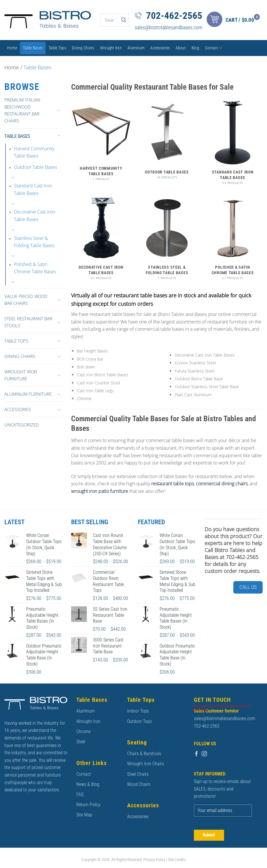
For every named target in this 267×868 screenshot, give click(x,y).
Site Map (84, 815)
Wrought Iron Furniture (21, 375)
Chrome (83, 732)
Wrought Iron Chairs (146, 764)
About (181, 48)
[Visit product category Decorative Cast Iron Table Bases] (101, 241)
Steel (81, 742)
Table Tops (57, 48)
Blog (195, 48)
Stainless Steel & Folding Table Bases (34, 242)
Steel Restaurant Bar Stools (28, 322)
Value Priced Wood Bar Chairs (26, 300)
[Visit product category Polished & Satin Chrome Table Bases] (233, 241)
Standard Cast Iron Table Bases (33, 189)
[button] (235, 20)
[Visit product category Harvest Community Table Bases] (101, 144)
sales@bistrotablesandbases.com (169, 27)
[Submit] (124, 20)
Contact (213, 48)
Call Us (248, 587)
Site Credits (177, 860)
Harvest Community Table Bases (34, 152)
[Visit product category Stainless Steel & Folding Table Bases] (167, 241)
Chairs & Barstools (144, 754)
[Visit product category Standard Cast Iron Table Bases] (233, 146)
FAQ (80, 794)
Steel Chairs (138, 774)
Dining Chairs (83, 48)
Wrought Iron (111, 48)
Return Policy (88, 805)
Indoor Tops (138, 711)
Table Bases (33, 48)
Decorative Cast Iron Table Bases (35, 216)
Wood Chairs (139, 784)
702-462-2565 (174, 16)
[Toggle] (59, 110)
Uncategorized (22, 425)
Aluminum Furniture (28, 394)
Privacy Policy (154, 860)
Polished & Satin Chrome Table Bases (35, 268)
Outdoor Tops (139, 721)
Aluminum (136, 48)
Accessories (160, 48)
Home (12, 48)
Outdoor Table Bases (35, 167)
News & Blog (88, 784)
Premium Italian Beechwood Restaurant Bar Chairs (22, 110)
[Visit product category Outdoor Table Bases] (167, 143)
